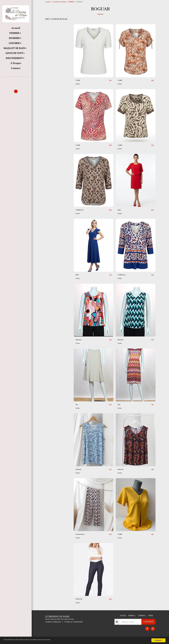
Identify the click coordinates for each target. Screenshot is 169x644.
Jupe (77, 411)
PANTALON (81, 606)
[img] (94, 56)
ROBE (120, 216)
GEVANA (78, 90)
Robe (120, 411)
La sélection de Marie (59, 2)
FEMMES (71, 2)
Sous (51, 44)
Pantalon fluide (82, 541)
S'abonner (148, 628)
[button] (16, 80)
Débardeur (80, 346)
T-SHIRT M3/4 (82, 216)
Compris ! (158, 640)
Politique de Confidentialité (74, 629)
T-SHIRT (79, 86)
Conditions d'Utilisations (53, 629)
